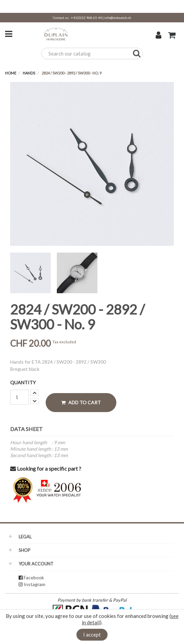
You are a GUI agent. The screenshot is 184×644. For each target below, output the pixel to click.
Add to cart (81, 402)
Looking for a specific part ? (46, 468)
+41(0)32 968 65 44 (86, 18)
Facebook (34, 577)
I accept (92, 635)
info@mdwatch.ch (118, 18)
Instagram (34, 584)
